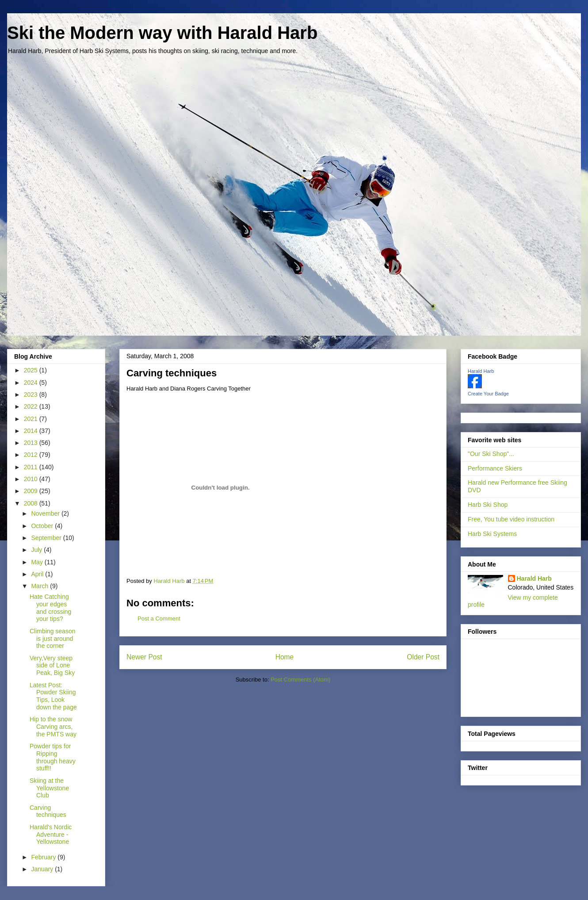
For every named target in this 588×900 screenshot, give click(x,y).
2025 (32, 370)
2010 (32, 479)
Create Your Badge (488, 394)
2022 (32, 406)
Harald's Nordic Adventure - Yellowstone (51, 835)
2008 (32, 503)
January (43, 869)
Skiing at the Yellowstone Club (49, 788)
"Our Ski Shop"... (491, 454)
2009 (32, 491)
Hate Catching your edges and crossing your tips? (50, 608)
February (44, 857)
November (46, 513)
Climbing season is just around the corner (53, 639)
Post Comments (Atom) (300, 680)
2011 (32, 467)
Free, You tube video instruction (511, 519)
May (38, 562)
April (38, 574)
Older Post (423, 657)
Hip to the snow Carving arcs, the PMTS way (53, 727)
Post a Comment (159, 619)
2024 (32, 383)
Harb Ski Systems (492, 534)
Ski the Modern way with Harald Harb (162, 33)
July (37, 550)
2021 (32, 419)
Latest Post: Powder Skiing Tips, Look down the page (53, 696)
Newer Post (144, 657)
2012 (32, 455)
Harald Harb (481, 371)
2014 (32, 431)
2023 (32, 394)
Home (285, 657)
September (47, 538)
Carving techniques (48, 811)
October (43, 526)
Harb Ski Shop (488, 505)
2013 (32, 443)
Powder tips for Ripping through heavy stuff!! (53, 757)
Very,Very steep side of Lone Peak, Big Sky (52, 666)
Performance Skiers (495, 468)
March (40, 586)
